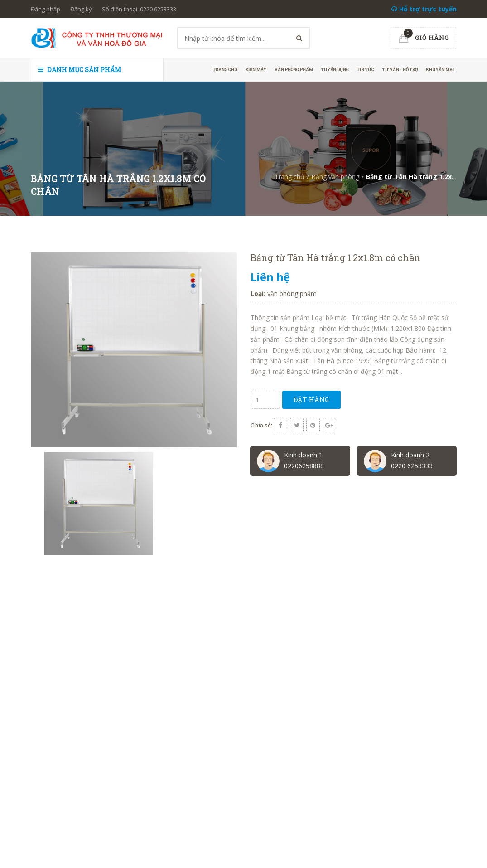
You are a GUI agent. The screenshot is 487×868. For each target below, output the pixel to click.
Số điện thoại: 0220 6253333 (139, 9)
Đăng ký (81, 9)
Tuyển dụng (335, 70)
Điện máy (256, 70)
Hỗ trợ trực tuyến (424, 9)
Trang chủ (225, 70)
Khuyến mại (440, 70)
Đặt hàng (311, 400)
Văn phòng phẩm (294, 70)
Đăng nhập (46, 9)
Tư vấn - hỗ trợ (400, 70)
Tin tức (366, 70)
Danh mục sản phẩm (80, 70)
